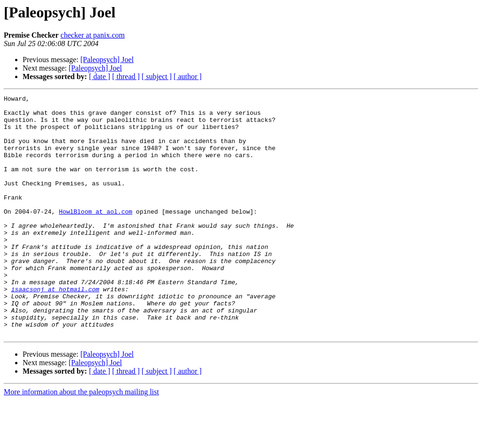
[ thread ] (126, 76)
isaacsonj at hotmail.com (55, 328)
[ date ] (100, 76)
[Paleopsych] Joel (107, 60)
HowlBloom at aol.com (96, 235)
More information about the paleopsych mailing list (81, 440)
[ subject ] (157, 76)
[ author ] (188, 76)
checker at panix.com (93, 35)
